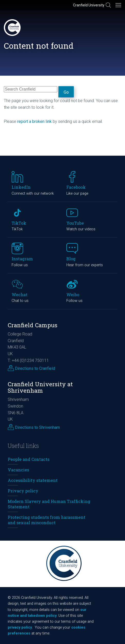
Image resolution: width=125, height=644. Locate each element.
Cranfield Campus (33, 325)
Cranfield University (89, 5)
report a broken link (34, 121)
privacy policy (20, 627)
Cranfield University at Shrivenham (40, 387)
